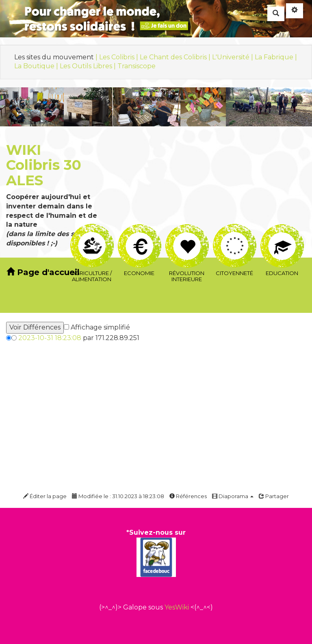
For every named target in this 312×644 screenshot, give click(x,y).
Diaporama (233, 496)
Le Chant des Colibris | (176, 57)
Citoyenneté (235, 233)
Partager (274, 496)
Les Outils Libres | (89, 66)
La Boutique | (37, 66)
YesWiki (177, 607)
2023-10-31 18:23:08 (50, 338)
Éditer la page (45, 496)
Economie (140, 234)
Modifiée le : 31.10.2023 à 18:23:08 (118, 496)
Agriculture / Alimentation (92, 233)
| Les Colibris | (118, 57)
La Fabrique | (276, 57)
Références (188, 496)
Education (282, 234)
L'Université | (233, 57)
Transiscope (136, 66)
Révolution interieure (187, 234)
